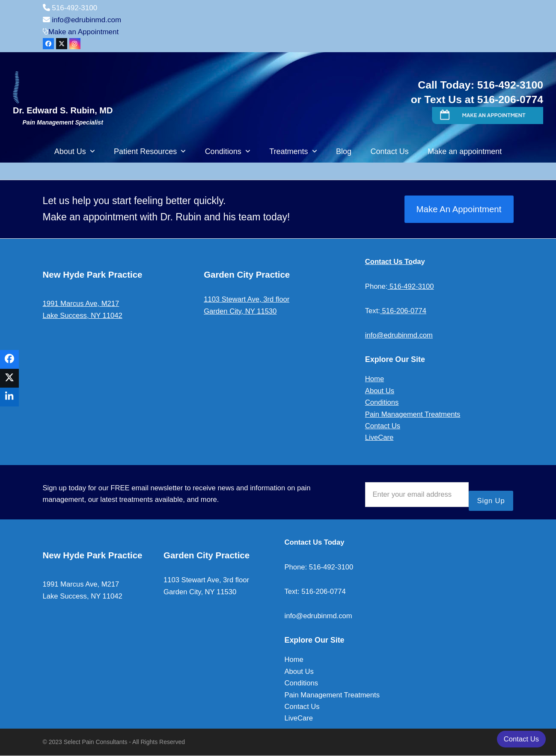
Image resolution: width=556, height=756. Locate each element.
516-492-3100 (410, 286)
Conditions (382, 402)
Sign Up (491, 501)
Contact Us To (389, 262)
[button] (9, 359)
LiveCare (379, 437)
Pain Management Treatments (413, 414)
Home (375, 379)
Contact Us (383, 426)
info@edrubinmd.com (86, 20)
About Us (380, 391)
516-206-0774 (403, 311)
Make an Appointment (83, 32)
